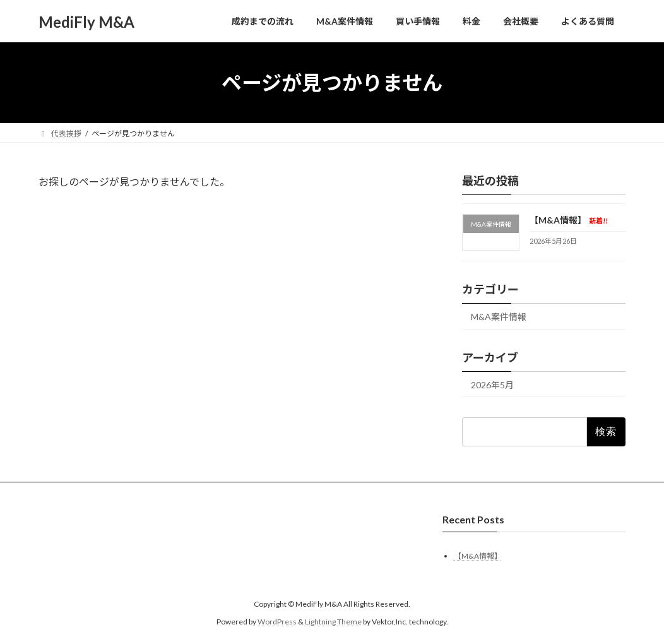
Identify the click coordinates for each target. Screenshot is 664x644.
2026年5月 (492, 385)
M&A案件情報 (499, 317)
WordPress (277, 622)
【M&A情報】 (569, 220)
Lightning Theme (333, 622)
